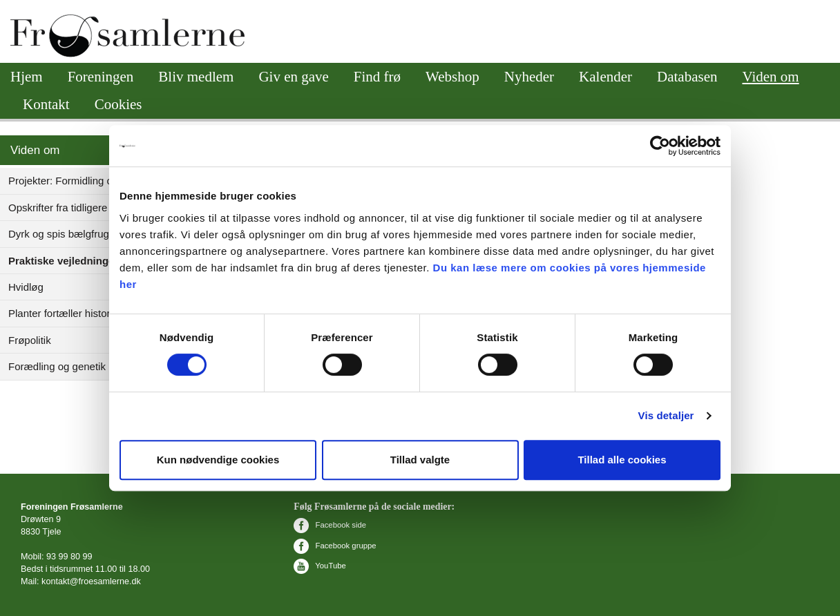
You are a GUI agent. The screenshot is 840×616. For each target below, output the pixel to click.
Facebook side (330, 525)
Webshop (452, 77)
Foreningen (101, 77)
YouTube (319, 566)
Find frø (377, 77)
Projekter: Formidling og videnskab (88, 181)
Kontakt (46, 104)
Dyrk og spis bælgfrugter (65, 234)
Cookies (118, 104)
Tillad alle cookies (622, 460)
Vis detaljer (666, 415)
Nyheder (529, 77)
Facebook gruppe (335, 546)
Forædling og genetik (57, 366)
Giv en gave (293, 77)
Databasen (687, 77)
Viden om (771, 77)
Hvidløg (26, 287)
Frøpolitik (30, 340)
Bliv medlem (196, 77)
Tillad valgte (420, 460)
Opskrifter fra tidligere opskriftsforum (92, 208)
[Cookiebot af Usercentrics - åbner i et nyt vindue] (660, 146)
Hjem (27, 77)
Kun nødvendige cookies (218, 460)
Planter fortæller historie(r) (68, 313)
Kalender (605, 77)
